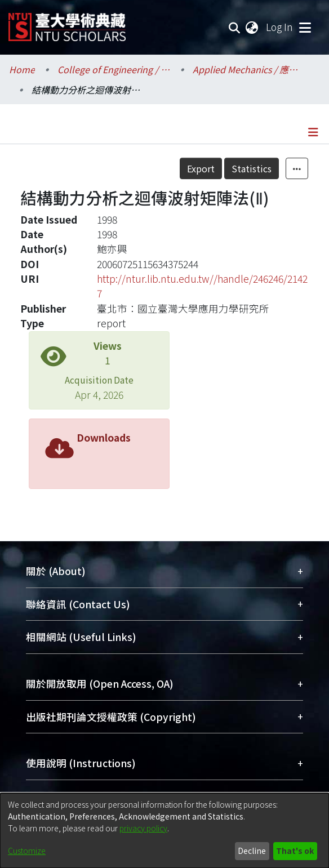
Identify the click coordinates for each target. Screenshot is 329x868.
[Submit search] (235, 27)
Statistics (252, 168)
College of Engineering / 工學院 (114, 69)
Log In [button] (280, 27)
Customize (27, 851)
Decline (252, 851)
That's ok (295, 851)
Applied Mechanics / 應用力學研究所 (249, 69)
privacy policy (143, 828)
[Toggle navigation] (305, 27)
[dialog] (164, 831)
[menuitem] (252, 27)
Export (201, 168)
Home (22, 69)
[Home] (67, 23)
